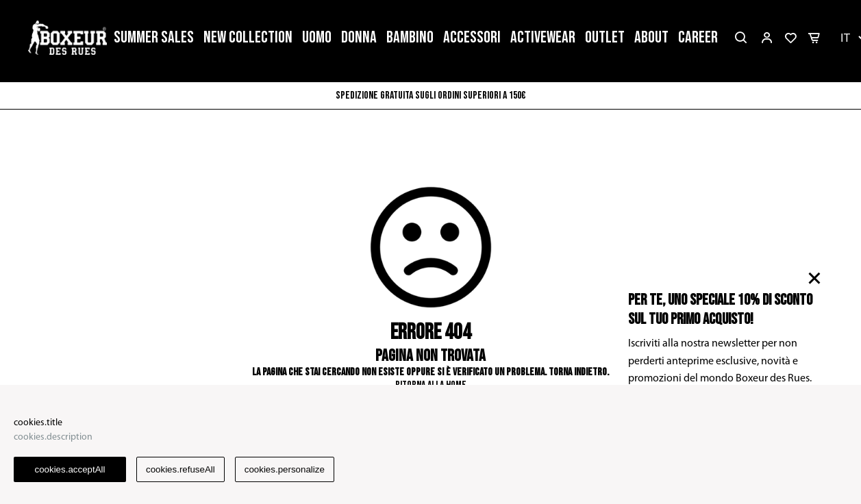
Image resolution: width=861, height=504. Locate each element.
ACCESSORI (472, 37)
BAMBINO (410, 37)
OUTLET (605, 37)
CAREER (698, 37)
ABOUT (651, 37)
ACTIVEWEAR (543, 37)
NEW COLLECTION (248, 37)
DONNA (359, 37)
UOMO (317, 37)
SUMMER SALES (154, 37)
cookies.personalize (285, 469)
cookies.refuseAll (180, 469)
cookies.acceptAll (70, 469)
